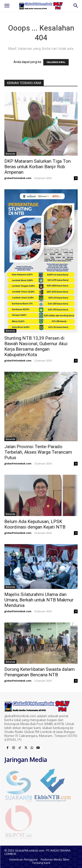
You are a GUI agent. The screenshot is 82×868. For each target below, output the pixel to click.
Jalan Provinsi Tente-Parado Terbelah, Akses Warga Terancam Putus (38, 452)
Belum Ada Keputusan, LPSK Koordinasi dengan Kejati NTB (35, 524)
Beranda (10, 154)
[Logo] (41, 6)
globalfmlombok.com (18, 178)
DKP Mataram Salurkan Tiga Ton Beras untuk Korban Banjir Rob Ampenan (38, 167)
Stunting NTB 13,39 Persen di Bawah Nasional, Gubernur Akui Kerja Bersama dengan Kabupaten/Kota (36, 346)
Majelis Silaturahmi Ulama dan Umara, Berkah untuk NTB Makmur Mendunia (39, 600)
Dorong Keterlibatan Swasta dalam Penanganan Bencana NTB (39, 672)
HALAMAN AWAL (56, 62)
